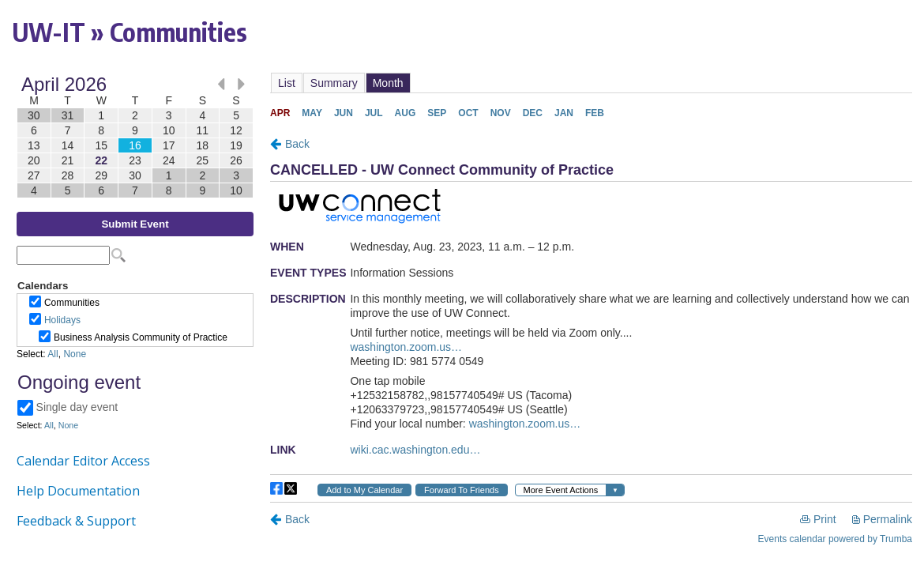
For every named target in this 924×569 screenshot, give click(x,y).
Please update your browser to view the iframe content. (135, 137)
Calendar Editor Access (83, 461)
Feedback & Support (76, 521)
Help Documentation (78, 491)
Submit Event (135, 224)
